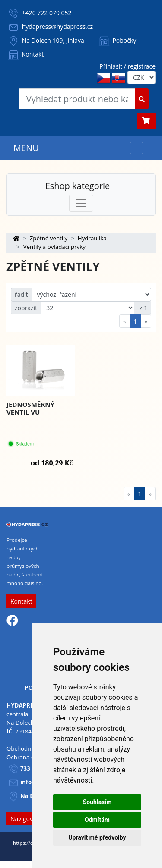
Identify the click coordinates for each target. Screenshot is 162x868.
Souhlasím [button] (97, 802)
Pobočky (117, 40)
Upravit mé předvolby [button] (97, 837)
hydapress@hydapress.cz (57, 27)
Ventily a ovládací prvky (54, 247)
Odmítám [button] (97, 820)
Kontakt (25, 54)
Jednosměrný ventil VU (30, 408)
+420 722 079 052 (47, 13)
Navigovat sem (31, 819)
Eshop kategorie (78, 186)
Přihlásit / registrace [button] (127, 66)
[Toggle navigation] (137, 148)
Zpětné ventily (49, 238)
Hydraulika (92, 238)
